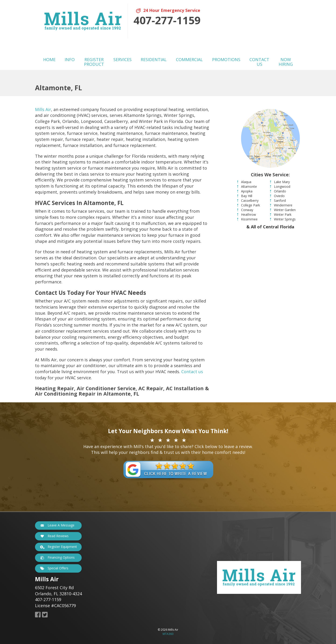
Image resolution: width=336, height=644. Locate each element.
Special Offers (54, 568)
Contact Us (259, 62)
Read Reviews (54, 536)
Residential (154, 59)
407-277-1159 (167, 20)
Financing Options (57, 558)
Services (122, 59)
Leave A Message (57, 526)
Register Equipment (58, 547)
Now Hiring (286, 62)
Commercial (189, 59)
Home (49, 59)
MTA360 (168, 634)
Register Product (94, 62)
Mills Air (43, 109)
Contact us (192, 372)
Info (70, 59)
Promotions (226, 59)
